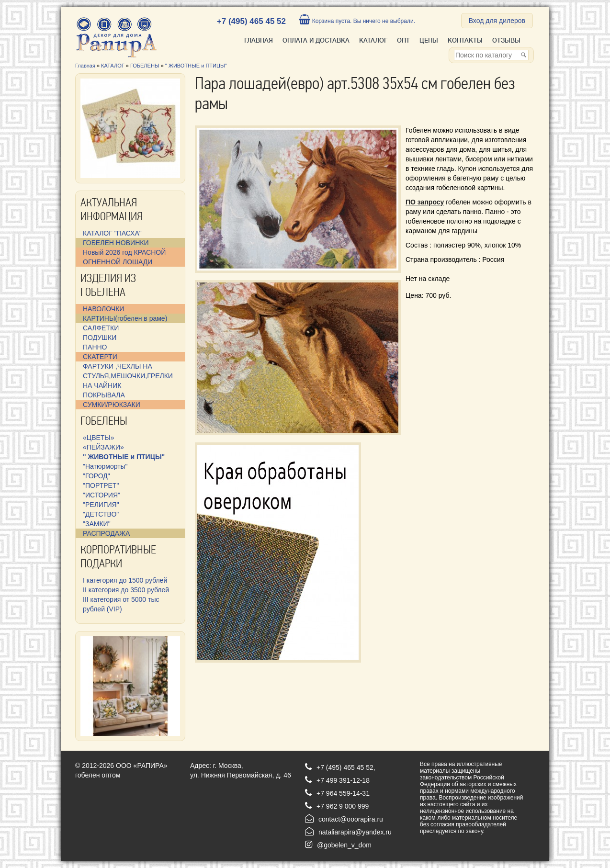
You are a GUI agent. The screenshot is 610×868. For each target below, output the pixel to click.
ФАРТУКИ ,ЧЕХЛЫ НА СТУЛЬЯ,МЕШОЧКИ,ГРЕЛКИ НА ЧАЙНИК (128, 376)
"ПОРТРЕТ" (101, 485)
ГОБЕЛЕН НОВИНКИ (116, 243)
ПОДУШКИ (100, 338)
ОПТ (403, 40)
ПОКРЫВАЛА (104, 395)
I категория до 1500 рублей (125, 580)
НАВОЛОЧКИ (103, 309)
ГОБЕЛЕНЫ (145, 66)
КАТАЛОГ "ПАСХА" (112, 233)
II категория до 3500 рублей (126, 590)
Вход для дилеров (497, 21)
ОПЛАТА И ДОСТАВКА (316, 40)
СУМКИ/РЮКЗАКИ (112, 405)
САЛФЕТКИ (101, 328)
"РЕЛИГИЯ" (101, 505)
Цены (429, 40)
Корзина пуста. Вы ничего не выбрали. (357, 21)
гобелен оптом (98, 775)
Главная (259, 40)
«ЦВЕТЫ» (99, 438)
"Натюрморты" (105, 466)
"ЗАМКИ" (97, 524)
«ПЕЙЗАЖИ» (103, 447)
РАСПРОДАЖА (106, 533)
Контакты (465, 40)
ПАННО (95, 347)
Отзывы (506, 40)
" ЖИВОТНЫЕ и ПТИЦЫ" (196, 66)
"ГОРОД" (96, 476)
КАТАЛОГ (373, 40)
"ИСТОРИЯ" (102, 495)
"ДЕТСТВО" (101, 514)
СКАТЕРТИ (100, 357)
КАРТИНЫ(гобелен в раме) (125, 318)
